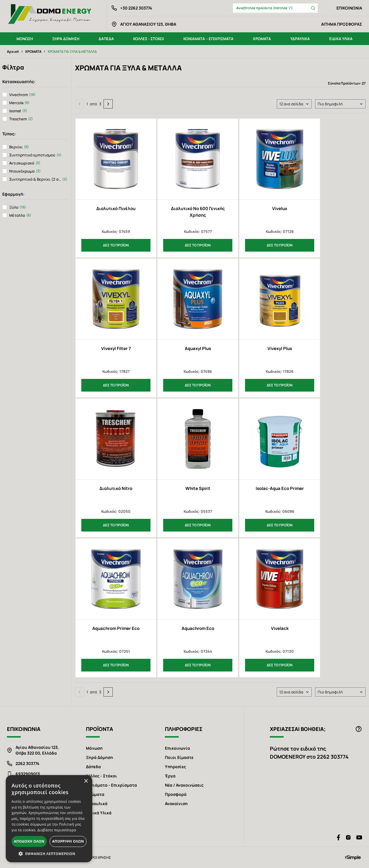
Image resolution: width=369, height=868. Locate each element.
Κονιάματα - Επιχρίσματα (111, 785)
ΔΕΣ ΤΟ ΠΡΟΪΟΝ (116, 245)
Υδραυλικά (97, 804)
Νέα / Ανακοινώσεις (184, 785)
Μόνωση (94, 748)
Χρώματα (95, 794)
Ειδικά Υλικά (99, 813)
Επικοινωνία (177, 748)
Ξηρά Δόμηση (99, 757)
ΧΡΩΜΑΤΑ (33, 52)
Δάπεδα (93, 767)
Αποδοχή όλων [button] (29, 841)
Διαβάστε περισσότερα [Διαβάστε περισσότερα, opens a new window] (57, 830)
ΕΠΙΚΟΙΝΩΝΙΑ (349, 8)
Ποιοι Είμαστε (179, 757)
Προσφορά (176, 794)
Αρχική (13, 52)
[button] (49, 854)
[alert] (49, 819)
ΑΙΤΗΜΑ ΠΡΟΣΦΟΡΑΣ (342, 24)
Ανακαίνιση (176, 804)
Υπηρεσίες (175, 767)
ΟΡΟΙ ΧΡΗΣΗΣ (100, 857)
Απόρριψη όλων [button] (68, 841)
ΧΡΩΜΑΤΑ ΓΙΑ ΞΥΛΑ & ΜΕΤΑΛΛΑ (72, 52)
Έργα (170, 776)
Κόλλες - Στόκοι (101, 776)
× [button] (86, 781)
